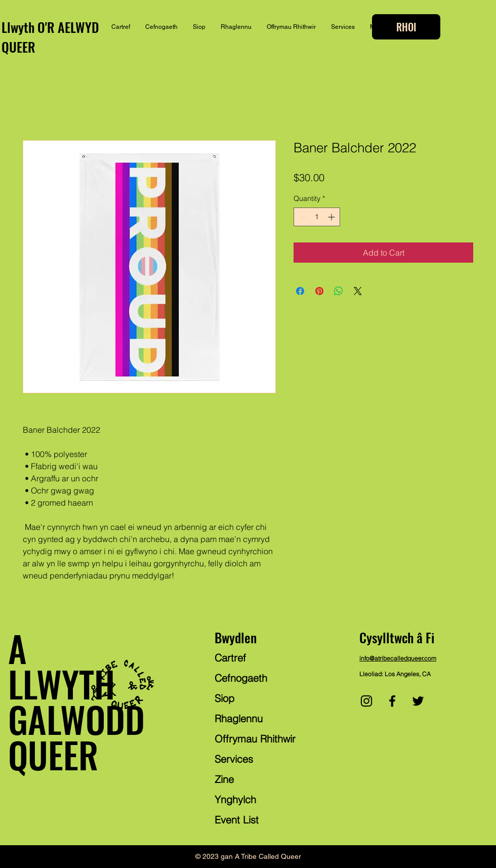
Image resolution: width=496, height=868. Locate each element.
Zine (224, 779)
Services (234, 759)
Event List (237, 820)
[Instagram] (366, 701)
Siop (224, 698)
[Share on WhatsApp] (339, 291)
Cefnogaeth (241, 678)
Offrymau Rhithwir (255, 739)
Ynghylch (235, 799)
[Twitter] (418, 701)
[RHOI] (406, 27)
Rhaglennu (239, 718)
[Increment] (332, 217)
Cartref (230, 658)
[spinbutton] (317, 217)
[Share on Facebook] (300, 291)
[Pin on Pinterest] (319, 291)
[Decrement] (301, 217)
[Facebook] (392, 701)
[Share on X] (358, 291)
